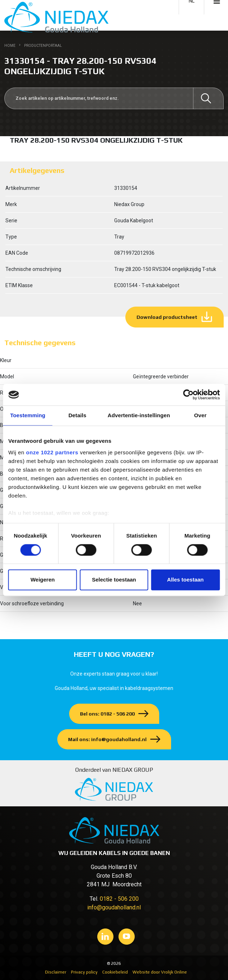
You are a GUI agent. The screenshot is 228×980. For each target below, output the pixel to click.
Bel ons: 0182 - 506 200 (107, 714)
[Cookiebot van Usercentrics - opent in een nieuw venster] (188, 395)
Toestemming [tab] (28, 415)
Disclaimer (56, 972)
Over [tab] (200, 415)
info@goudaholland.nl (114, 907)
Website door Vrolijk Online (160, 972)
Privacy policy (84, 972)
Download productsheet (167, 317)
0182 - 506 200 (119, 899)
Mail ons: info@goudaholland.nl (107, 739)
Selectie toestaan (114, 580)
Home (10, 46)
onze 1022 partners (52, 452)
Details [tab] (77, 415)
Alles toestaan (185, 580)
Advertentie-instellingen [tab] (139, 415)
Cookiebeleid (115, 972)
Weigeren (43, 580)
